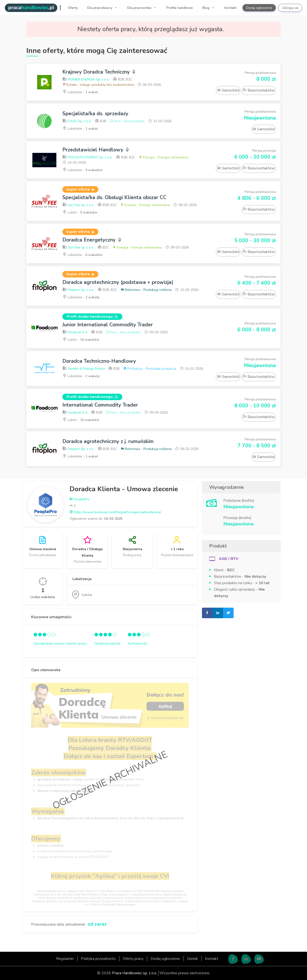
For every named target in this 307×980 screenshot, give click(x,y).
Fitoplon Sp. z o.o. (78, 290)
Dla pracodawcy (100, 8)
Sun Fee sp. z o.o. (78, 205)
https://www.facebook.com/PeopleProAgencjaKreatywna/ (115, 512)
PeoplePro (80, 499)
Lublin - (80, 212)
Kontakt (230, 8)
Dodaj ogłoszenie (259, 8)
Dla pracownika (140, 8)
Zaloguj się (290, 8)
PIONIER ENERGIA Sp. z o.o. (86, 79)
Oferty (73, 8)
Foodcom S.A (75, 332)
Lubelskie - (80, 92)
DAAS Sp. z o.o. (77, 121)
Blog (206, 8)
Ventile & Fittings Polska (84, 369)
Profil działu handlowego (92, 317)
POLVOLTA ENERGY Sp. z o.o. (87, 157)
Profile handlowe (180, 8)
